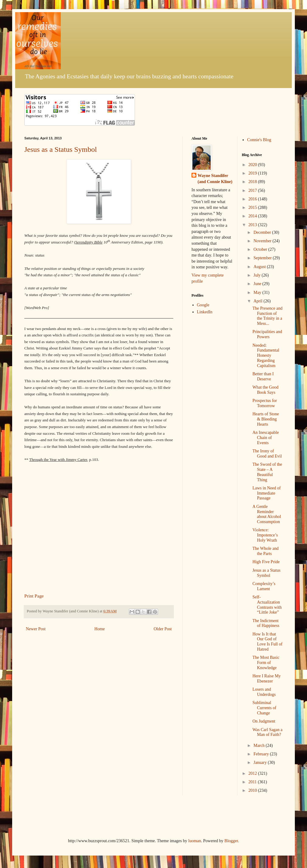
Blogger (231, 841)
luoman (195, 841)
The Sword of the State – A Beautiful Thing (267, 472)
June (258, 284)
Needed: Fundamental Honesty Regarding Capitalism (266, 356)
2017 (253, 191)
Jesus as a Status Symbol (61, 149)
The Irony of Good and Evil (267, 454)
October (261, 249)
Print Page (34, 596)
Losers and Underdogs (264, 692)
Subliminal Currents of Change (264, 708)
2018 (253, 182)
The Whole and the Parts (265, 551)
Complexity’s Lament (264, 586)
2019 (253, 173)
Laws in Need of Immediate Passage (266, 493)
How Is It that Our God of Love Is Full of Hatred (267, 642)
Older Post (163, 629)
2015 (253, 208)
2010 (253, 790)
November (263, 241)
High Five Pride (266, 562)
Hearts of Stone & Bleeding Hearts (266, 419)
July (258, 275)
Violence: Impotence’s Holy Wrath (265, 535)
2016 (253, 199)
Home (100, 629)
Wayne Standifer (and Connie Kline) (215, 179)
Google (203, 305)
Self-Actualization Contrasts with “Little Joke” (267, 605)
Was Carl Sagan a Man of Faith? (267, 732)
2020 (253, 165)
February (262, 754)
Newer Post (36, 629)
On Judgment (264, 721)
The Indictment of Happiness (266, 623)
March (260, 745)
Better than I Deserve (263, 376)
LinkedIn (205, 312)
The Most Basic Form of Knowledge (266, 663)
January (261, 762)
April (259, 301)
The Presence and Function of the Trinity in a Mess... (267, 316)
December (263, 232)
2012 (253, 773)
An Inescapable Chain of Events (266, 438)
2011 (253, 782)
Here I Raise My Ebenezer (266, 679)
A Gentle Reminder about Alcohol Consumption (267, 514)
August (260, 267)
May (258, 293)
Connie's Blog (259, 140)
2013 (253, 225)
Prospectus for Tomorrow (265, 403)
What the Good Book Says (265, 390)
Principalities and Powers (267, 334)
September (263, 258)
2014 (253, 216)
